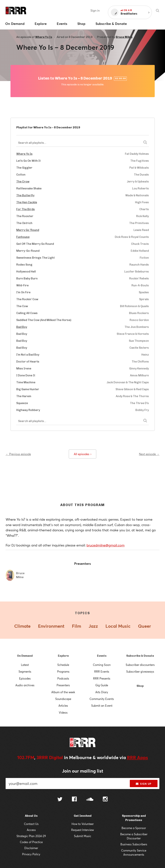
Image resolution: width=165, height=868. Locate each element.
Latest (25, 665)
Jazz (93, 626)
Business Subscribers (134, 844)
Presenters (63, 685)
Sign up (144, 784)
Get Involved (83, 816)
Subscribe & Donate (140, 656)
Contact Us (31, 824)
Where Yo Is (44, 37)
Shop (140, 686)
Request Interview (82, 830)
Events (102, 656)
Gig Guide (102, 685)
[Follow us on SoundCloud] (90, 800)
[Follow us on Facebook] (74, 800)
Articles (63, 706)
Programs (63, 671)
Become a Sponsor (134, 828)
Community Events (102, 699)
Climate (22, 626)
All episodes (82, 454)
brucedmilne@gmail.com (106, 545)
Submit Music (83, 836)
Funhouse (23, 237)
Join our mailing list (83, 771)
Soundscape (63, 699)
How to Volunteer (83, 824)
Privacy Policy (31, 854)
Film (77, 626)
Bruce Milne (124, 37)
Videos (63, 712)
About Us (31, 816)
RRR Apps (137, 757)
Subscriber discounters (140, 665)
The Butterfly (25, 195)
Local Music (118, 626)
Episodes (25, 678)
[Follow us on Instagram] (105, 800)
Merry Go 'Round (28, 230)
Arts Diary (102, 692)
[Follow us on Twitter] (60, 800)
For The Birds (26, 209)
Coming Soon (102, 665)
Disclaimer (31, 848)
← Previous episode (18, 454)
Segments (25, 671)
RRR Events (102, 671)
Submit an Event (102, 706)
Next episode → (149, 454)
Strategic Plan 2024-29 (31, 836)
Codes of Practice (31, 842)
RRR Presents (102, 678)
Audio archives (25, 685)
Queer (144, 626)
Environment (51, 626)
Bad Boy (22, 327)
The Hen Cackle (27, 202)
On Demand (25, 656)
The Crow (23, 182)
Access (31, 830)
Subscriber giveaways (140, 671)
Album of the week (63, 692)
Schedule (63, 665)
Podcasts (63, 678)
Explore (63, 656)
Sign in (95, 10)
